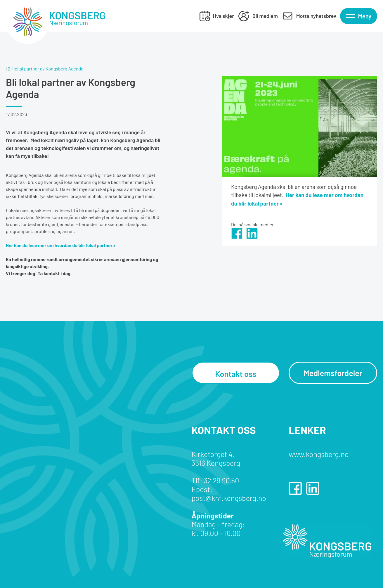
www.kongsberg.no (319, 454)
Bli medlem (265, 16)
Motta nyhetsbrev (316, 16)
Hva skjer (223, 16)
